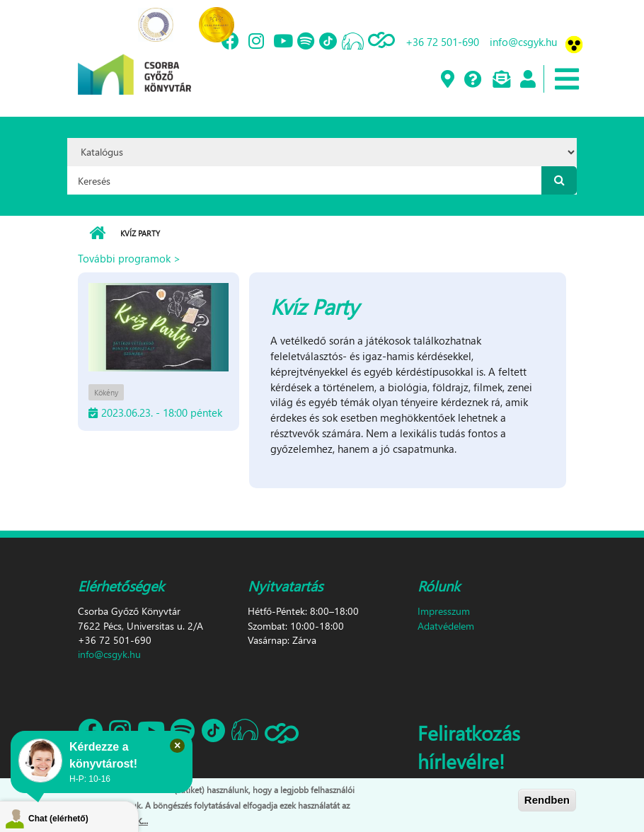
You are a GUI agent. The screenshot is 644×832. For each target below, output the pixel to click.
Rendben (547, 801)
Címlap (97, 233)
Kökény (106, 392)
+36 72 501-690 (442, 42)
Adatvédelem (446, 626)
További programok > (129, 258)
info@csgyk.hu (523, 42)
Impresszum (444, 611)
